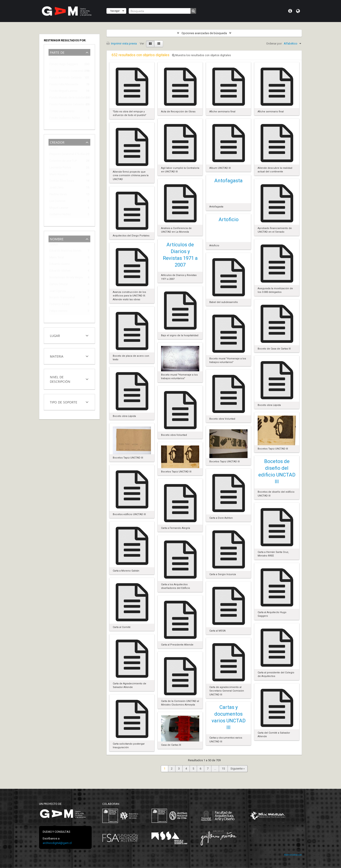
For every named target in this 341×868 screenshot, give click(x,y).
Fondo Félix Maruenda (64, 85)
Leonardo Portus (60, 168)
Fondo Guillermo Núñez (65, 119)
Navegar (115, 11)
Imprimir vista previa (122, 43)
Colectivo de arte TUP (63, 161)
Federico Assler (60, 305)
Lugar (55, 335)
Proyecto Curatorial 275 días (66, 155)
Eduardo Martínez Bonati (65, 251)
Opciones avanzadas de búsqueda (204, 33)
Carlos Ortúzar (59, 285)
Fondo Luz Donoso (62, 112)
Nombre (57, 239)
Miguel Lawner (59, 208)
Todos (54, 58)
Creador (57, 142)
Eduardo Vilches (60, 271)
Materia (57, 356)
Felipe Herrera (58, 312)
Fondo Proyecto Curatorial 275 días (66, 72)
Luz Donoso (57, 202)
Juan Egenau (58, 292)
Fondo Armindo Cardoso (66, 78)
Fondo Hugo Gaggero (64, 65)
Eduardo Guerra (60, 265)
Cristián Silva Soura (62, 181)
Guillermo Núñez (60, 215)
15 (223, 769)
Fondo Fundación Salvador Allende (66, 105)
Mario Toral (57, 258)
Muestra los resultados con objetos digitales (201, 55)
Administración (293, 855)
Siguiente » (238, 769)
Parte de (57, 52)
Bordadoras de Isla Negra (66, 278)
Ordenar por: (274, 43)
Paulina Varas (58, 195)
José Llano (57, 188)
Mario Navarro (59, 175)
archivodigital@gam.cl (57, 843)
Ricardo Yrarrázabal (62, 298)
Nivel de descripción (60, 379)
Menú (290, 11)
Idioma (298, 11)
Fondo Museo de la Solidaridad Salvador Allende (66, 98)
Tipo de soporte (64, 402)
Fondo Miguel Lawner (63, 92)
